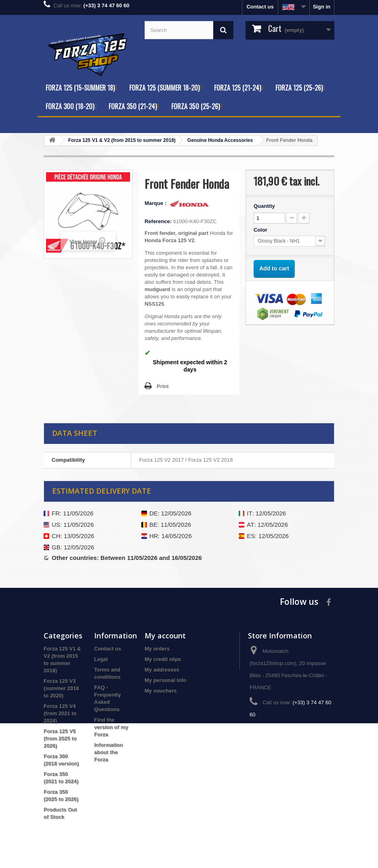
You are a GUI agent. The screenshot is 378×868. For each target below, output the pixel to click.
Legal (101, 659)
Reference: (158, 221)
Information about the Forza (109, 752)
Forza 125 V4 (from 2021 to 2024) (60, 713)
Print (163, 386)
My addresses (162, 670)
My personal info (165, 680)
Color (261, 230)
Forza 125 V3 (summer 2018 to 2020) (61, 688)
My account (165, 636)
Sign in (322, 7)
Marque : (156, 203)
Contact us (260, 7)
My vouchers (161, 691)
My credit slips (163, 659)
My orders (157, 649)
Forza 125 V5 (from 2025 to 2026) (60, 738)
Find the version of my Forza (111, 727)
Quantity (264, 206)
